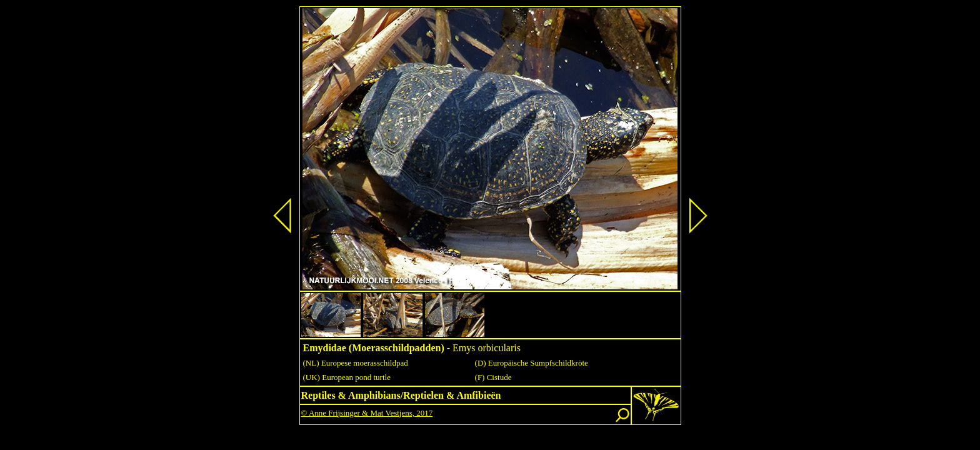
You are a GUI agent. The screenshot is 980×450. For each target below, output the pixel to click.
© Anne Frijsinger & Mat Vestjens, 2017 (367, 413)
